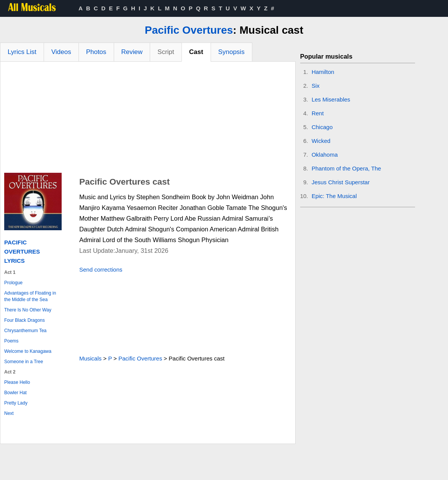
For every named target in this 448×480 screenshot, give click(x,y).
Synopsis (231, 52)
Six (316, 86)
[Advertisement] (148, 119)
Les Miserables (331, 99)
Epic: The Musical (334, 196)
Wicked (321, 141)
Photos (96, 52)
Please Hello (17, 382)
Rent (318, 113)
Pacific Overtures (189, 30)
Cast (196, 52)
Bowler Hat (16, 393)
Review (132, 52)
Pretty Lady (16, 403)
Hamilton (323, 72)
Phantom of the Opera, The (347, 168)
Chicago (322, 127)
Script (166, 52)
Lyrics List (22, 52)
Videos (61, 52)
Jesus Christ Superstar (341, 182)
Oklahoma (325, 155)
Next (9, 413)
